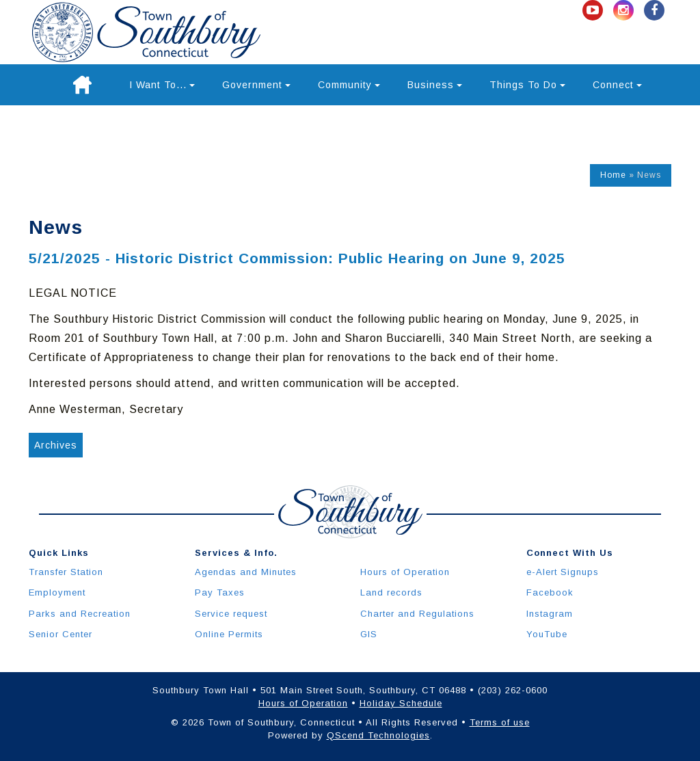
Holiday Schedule (401, 703)
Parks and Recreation (80, 614)
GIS (369, 634)
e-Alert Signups (563, 572)
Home (613, 175)
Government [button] (256, 85)
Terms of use (500, 722)
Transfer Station (66, 572)
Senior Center (60, 634)
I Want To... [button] (162, 85)
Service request (231, 614)
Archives (56, 445)
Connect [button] (617, 85)
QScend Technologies (378, 735)
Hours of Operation (405, 572)
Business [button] (435, 85)
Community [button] (349, 85)
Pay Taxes (220, 592)
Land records (391, 592)
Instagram (550, 614)
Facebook (550, 592)
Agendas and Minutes (246, 572)
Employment (57, 592)
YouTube (547, 634)
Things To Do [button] (527, 85)
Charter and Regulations (417, 614)
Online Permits (229, 634)
